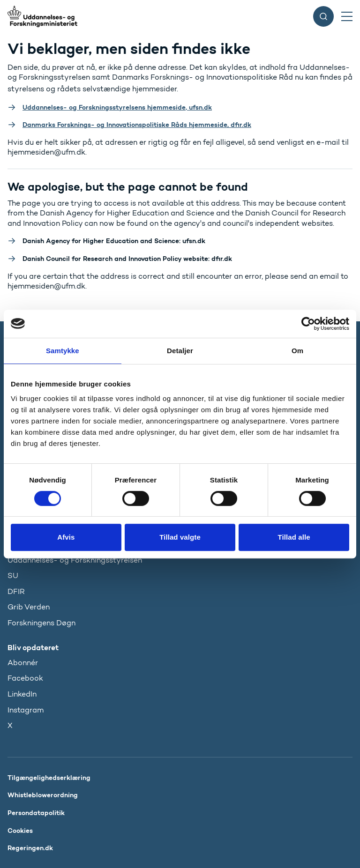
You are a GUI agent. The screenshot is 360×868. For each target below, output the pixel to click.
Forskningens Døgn (41, 623)
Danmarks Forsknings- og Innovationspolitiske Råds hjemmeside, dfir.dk (137, 125)
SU (13, 575)
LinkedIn (22, 694)
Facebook (25, 678)
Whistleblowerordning (43, 795)
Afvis (66, 537)
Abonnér (23, 663)
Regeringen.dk (30, 848)
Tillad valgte (180, 537)
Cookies (20, 831)
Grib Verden (29, 607)
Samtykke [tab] (63, 351)
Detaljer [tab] (180, 351)
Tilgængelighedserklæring (49, 778)
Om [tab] (297, 351)
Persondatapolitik (36, 813)
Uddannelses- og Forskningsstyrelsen (75, 560)
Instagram (26, 710)
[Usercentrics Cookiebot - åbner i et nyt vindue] (308, 324)
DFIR (16, 591)
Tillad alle (294, 537)
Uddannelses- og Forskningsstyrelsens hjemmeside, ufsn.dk (117, 107)
